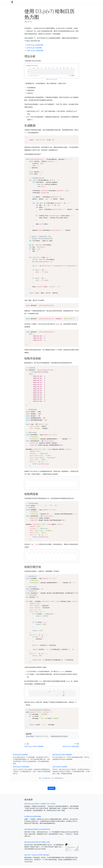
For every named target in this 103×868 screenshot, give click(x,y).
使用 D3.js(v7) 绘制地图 (20, 789)
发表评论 (51, 822)
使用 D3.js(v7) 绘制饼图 (34, 48)
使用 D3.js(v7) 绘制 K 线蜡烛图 (34, 780)
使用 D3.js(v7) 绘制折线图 (35, 51)
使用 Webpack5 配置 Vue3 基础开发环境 (37, 863)
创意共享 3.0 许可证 (42, 770)
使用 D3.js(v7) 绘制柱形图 (35, 45)
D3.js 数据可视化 (46, 812)
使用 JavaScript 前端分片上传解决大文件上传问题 (40, 838)
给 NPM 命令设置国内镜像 (33, 850)
